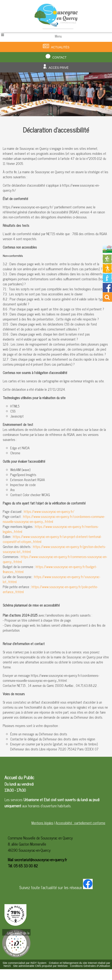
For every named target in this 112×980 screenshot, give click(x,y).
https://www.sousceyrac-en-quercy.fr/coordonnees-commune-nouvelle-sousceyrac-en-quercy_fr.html (54, 519)
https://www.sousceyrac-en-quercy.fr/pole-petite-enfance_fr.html (50, 589)
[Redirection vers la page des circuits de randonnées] (107, 262)
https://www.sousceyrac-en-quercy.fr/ (49, 511)
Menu (58, 36)
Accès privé (59, 68)
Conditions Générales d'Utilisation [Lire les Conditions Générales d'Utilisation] (90, 966)
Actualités (60, 47)
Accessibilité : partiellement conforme (80, 823)
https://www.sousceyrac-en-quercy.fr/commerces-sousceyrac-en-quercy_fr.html (55, 559)
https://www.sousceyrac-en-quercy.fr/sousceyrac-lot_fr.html (52, 579)
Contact (59, 58)
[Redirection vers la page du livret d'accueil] (107, 251)
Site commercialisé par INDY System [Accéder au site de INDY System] (25, 963)
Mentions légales (42, 823)
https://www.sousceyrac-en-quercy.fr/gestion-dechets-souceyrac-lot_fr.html (54, 549)
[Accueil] (56, 16)
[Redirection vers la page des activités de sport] (107, 272)
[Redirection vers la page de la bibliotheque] (107, 281)
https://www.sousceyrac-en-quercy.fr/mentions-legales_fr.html (51, 529)
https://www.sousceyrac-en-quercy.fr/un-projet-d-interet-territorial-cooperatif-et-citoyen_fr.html (52, 539)
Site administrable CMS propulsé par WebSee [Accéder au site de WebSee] (40, 966)
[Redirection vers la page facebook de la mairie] (107, 291)
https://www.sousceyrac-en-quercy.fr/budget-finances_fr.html (50, 569)
